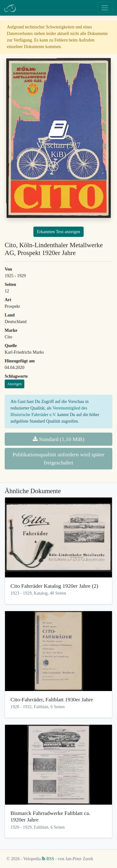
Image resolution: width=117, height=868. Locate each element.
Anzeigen (15, 384)
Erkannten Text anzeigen (58, 232)
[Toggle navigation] (105, 8)
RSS (48, 859)
